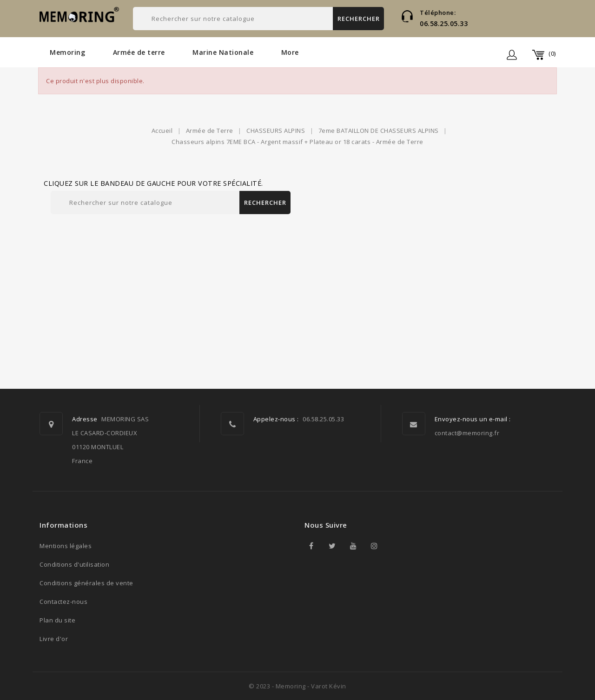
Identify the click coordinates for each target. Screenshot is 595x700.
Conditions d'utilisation (74, 564)
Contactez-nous (63, 602)
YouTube (353, 546)
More (290, 52)
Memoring (67, 52)
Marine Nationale (223, 52)
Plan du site (57, 620)
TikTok (395, 546)
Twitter (332, 546)
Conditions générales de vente (86, 583)
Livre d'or (54, 639)
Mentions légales (66, 546)
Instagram (374, 546)
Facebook (311, 546)
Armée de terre (139, 52)
